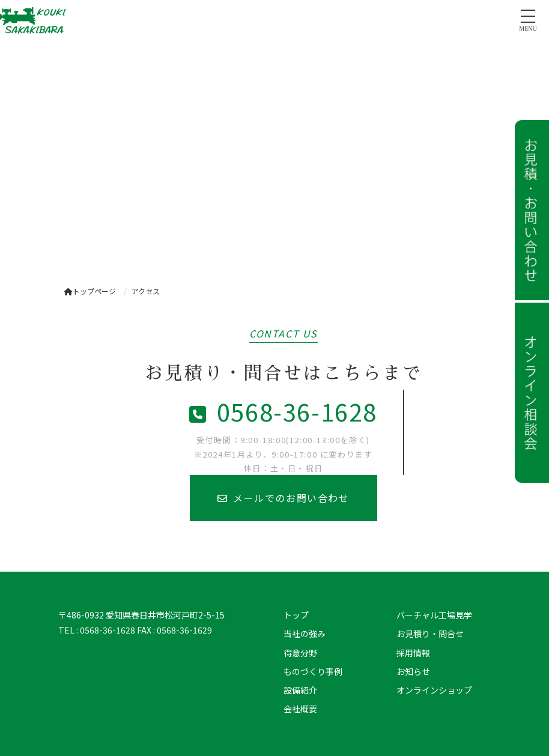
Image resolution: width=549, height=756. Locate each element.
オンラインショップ (434, 690)
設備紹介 (300, 690)
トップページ (90, 291)
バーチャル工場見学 (434, 615)
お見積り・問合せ (430, 634)
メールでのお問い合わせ (283, 498)
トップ (296, 615)
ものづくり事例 (313, 671)
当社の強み (305, 634)
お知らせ (413, 671)
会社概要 (300, 709)
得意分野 (300, 653)
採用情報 (413, 653)
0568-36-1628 (283, 411)
